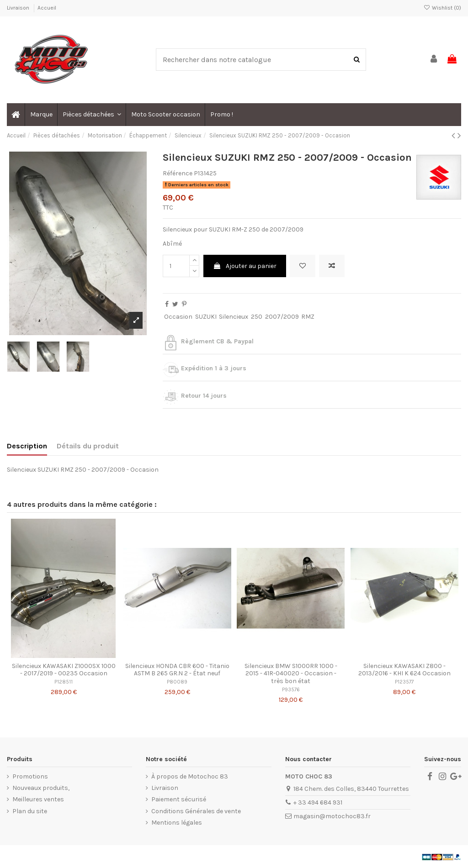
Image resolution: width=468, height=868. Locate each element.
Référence (178, 173)
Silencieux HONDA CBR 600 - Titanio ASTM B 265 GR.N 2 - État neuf (177, 670)
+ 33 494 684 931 (318, 802)
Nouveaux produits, (41, 788)
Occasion (178, 317)
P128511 (64, 682)
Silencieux (234, 317)
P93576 (291, 690)
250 (257, 317)
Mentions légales (177, 823)
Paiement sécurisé (179, 799)
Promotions (30, 776)
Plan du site (30, 811)
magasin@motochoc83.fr (332, 816)
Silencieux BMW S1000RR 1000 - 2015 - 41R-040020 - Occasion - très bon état (291, 674)
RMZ (308, 317)
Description (27, 446)
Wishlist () (442, 8)
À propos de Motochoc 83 (190, 776)
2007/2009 (282, 317)
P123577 (404, 682)
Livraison (19, 8)
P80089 (177, 682)
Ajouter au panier (245, 266)
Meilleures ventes (38, 799)
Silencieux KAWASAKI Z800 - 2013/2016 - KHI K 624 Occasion (404, 670)
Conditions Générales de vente (196, 811)
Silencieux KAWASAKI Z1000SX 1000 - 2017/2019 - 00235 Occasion (64, 670)
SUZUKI (206, 317)
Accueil (47, 8)
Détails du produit (88, 446)
